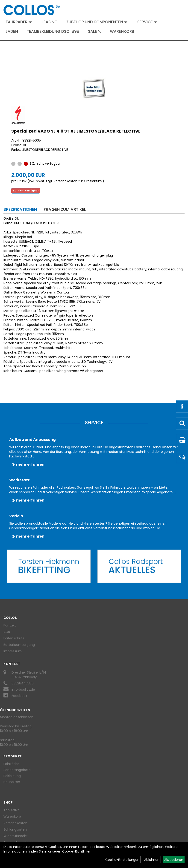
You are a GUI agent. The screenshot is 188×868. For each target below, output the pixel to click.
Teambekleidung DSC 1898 (53, 31)
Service (147, 22)
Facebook (19, 696)
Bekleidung (12, 776)
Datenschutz (14, 638)
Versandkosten (15, 823)
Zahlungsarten (15, 829)
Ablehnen (152, 860)
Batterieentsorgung (19, 645)
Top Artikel (12, 810)
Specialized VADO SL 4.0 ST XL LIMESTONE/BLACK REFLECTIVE (76, 131)
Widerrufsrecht (16, 836)
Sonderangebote (17, 770)
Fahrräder (19, 22)
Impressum (13, 651)
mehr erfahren (30, 464)
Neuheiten (12, 782)
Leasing (50, 22)
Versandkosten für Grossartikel (78, 181)
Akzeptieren (174, 860)
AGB (7, 632)
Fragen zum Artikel (65, 209)
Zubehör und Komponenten (97, 22)
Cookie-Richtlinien (77, 851)
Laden (12, 31)
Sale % (95, 31)
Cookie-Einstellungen (122, 860)
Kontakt (10, 625)
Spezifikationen (20, 209)
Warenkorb (122, 31)
